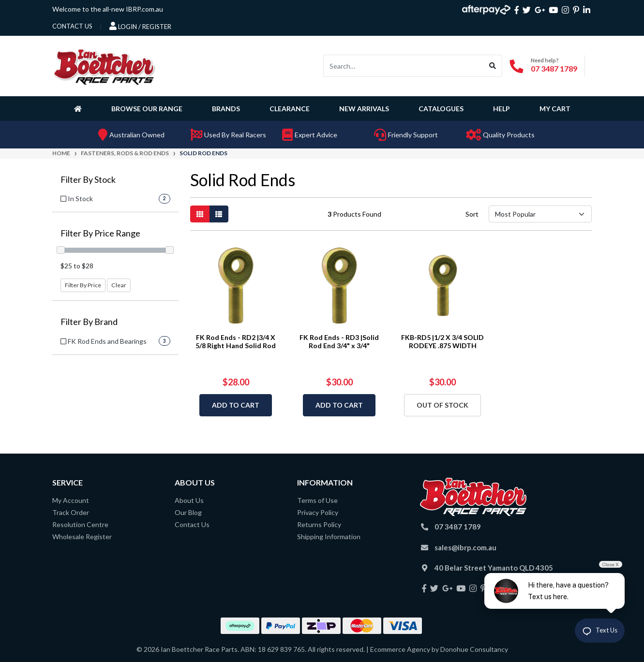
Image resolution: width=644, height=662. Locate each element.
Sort (472, 214)
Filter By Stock (88, 180)
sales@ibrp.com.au (465, 547)
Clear (119, 285)
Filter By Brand (89, 322)
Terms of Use (317, 500)
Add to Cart (236, 405)
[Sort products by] (540, 214)
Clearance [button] (290, 109)
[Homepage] (80, 108)
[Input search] (404, 66)
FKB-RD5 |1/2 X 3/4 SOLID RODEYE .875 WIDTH (442, 341)
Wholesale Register (82, 537)
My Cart (555, 109)
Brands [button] (226, 109)
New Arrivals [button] (364, 109)
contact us (72, 26)
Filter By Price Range (100, 233)
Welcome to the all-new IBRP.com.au (108, 9)
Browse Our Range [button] (147, 109)
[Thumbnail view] (200, 214)
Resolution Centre (80, 524)
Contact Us (192, 524)
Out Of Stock (442, 405)
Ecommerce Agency (400, 649)
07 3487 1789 (554, 68)
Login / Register (140, 26)
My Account (71, 500)
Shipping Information (329, 537)
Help (502, 109)
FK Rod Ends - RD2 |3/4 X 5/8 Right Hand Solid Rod (236, 341)
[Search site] (493, 66)
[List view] (219, 214)
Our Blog (188, 512)
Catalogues (441, 109)
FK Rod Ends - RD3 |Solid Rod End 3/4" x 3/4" (339, 341)
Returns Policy (319, 524)
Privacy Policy (318, 512)
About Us (189, 500)
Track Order (71, 512)
